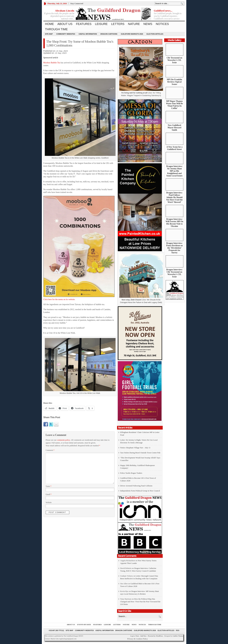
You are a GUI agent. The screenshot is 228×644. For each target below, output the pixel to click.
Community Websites (66, 34)
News (148, 24)
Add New (143, 636)
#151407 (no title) (56, 630)
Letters (118, 24)
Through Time (56, 29)
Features (84, 24)
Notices (162, 24)
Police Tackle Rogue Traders (131, 473)
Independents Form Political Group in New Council (140, 491)
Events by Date (84, 625)
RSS (178, 630)
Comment (50, 450)
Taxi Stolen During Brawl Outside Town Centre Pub (140, 453)
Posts (137, 636)
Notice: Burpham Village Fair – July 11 (135, 448)
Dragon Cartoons (109, 34)
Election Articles (155, 34)
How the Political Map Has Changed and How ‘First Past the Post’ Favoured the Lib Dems (140, 602)
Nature (134, 24)
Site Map (49, 34)
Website (49, 502)
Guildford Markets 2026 (132, 34)
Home (50, 24)
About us (65, 24)
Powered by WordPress (155, 636)
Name (49, 486)
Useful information (88, 34)
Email (49, 494)
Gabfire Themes (178, 636)
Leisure (101, 24)
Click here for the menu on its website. (79, 248)
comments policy (63, 440)
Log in (132, 636)
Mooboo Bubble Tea (52, 63)
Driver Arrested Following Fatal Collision (136, 486)
